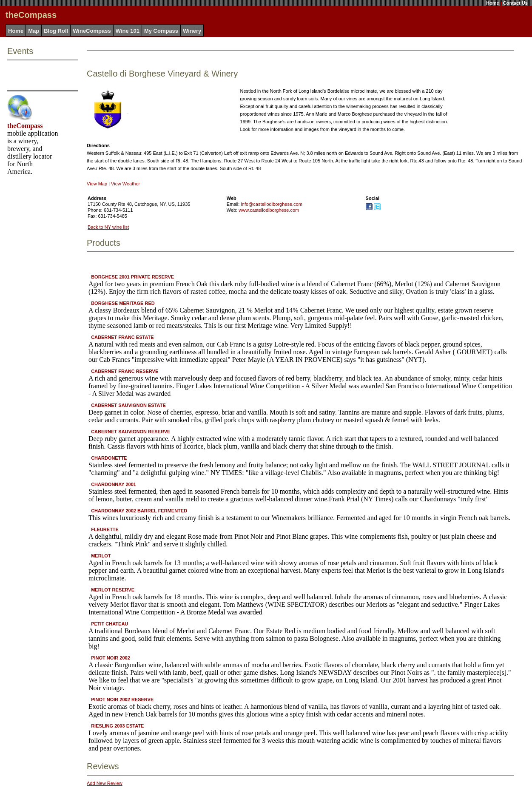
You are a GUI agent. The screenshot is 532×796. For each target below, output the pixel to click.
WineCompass (92, 31)
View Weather (125, 184)
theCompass (25, 126)
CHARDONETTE (109, 458)
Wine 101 (128, 31)
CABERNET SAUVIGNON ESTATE (128, 405)
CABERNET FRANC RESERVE (125, 371)
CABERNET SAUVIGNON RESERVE (131, 432)
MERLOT (101, 556)
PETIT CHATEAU (110, 624)
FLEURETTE (105, 529)
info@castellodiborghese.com (271, 204)
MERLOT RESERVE (113, 590)
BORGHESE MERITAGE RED (123, 303)
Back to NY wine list (108, 227)
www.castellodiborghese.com (269, 210)
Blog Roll (56, 31)
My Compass (161, 31)
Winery (192, 31)
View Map (97, 184)
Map (34, 31)
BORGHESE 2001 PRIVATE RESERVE (132, 277)
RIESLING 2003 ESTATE (117, 726)
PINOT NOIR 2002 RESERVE (122, 699)
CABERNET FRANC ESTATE (122, 337)
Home (493, 3)
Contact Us (515, 3)
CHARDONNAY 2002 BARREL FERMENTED (139, 511)
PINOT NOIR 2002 (111, 658)
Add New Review (105, 783)
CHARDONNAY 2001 (114, 484)
